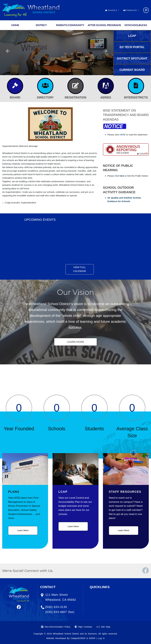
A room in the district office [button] (57, 71)
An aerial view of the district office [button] (61, 71)
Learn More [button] (76, 342)
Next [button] (105, 51)
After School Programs (104, 25)
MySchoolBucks (136, 25)
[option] (57, 53)
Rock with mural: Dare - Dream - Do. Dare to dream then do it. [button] (52, 71)
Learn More (23, 530)
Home (15, 25)
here (122, 176)
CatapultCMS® (78, 638)
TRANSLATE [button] (132, 10)
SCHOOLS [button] (113, 10)
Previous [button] (8, 51)
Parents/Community (70, 25)
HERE (123, 135)
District (41, 25)
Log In (101, 638)
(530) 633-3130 (56, 607)
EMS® (92, 638)
